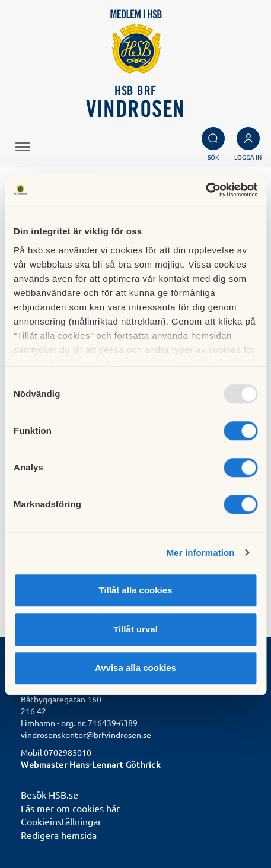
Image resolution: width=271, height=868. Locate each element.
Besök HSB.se (50, 794)
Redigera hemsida (59, 835)
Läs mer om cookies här (70, 808)
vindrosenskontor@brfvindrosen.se (86, 735)
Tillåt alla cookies (136, 590)
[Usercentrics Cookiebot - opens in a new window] (205, 190)
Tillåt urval (135, 629)
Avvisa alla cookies (135, 668)
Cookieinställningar (61, 821)
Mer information (201, 553)
